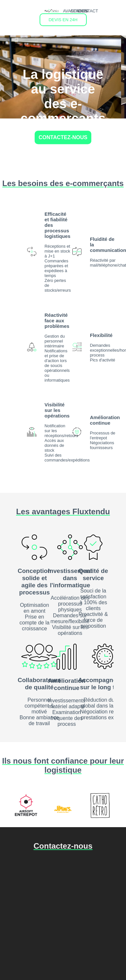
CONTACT (88, 11)
